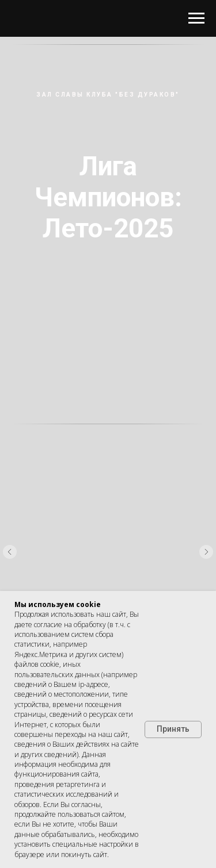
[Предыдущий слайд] (10, 552)
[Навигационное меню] (196, 18)
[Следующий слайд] (206, 552)
